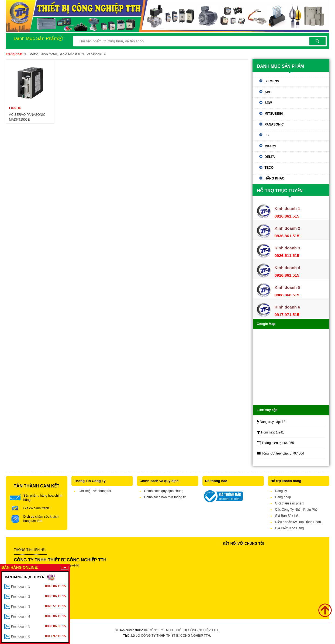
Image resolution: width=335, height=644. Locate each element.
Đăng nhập (283, 497)
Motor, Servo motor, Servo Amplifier (55, 54)
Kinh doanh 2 (38, 596)
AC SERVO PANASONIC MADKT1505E (27, 117)
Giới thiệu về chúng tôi (95, 491)
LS (267, 135)
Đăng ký (281, 491)
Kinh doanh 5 (38, 626)
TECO (269, 168)
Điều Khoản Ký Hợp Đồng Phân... (299, 522)
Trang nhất (14, 54)
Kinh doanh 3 (38, 606)
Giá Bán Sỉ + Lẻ (287, 516)
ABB (268, 92)
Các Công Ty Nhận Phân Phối (297, 510)
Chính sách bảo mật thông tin (165, 497)
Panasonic (94, 54)
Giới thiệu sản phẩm (290, 503)
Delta (270, 157)
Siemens (272, 81)
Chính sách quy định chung (164, 491)
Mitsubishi (274, 114)
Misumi (270, 146)
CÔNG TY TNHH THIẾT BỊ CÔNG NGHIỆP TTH (183, 630)
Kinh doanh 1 (38, 586)
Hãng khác (274, 178)
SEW (268, 103)
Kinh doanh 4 (38, 616)
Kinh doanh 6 (38, 636)
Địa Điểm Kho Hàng (290, 528)
